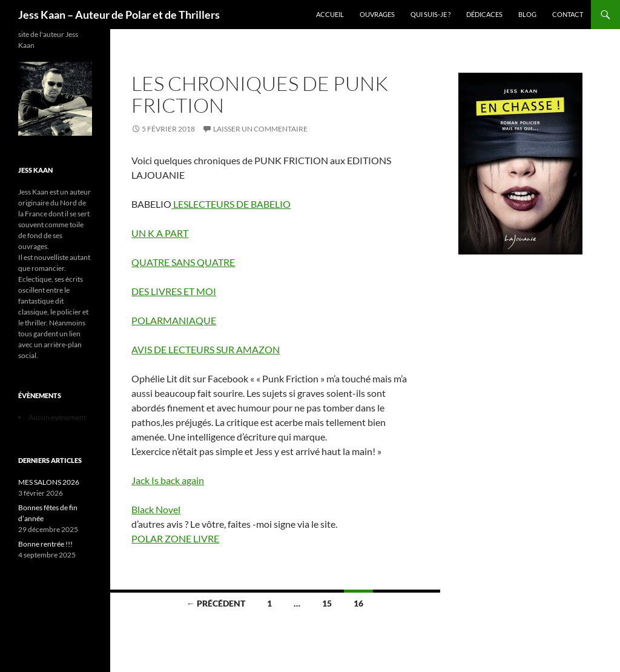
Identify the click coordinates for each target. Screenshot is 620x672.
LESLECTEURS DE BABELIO (231, 204)
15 (327, 603)
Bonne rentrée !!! (45, 544)
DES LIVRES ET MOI (174, 291)
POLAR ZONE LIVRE (175, 538)
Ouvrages (377, 14)
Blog (527, 14)
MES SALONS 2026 (49, 482)
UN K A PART (160, 233)
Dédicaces (484, 14)
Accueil (330, 14)
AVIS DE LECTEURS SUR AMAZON (206, 349)
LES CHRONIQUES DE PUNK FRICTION (260, 94)
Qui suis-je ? (430, 14)
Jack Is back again (168, 480)
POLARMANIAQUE (174, 320)
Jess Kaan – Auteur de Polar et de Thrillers (119, 15)
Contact (568, 14)
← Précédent (216, 603)
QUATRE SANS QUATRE (183, 262)
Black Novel (156, 509)
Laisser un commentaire (260, 129)
